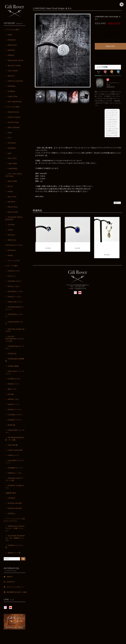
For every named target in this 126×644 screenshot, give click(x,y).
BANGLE (11, 50)
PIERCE (11, 55)
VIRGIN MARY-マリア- (14, 323)
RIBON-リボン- (14, 399)
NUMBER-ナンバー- (15, 468)
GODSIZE (12, 148)
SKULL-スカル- (14, 286)
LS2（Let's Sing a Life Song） (14, 175)
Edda (10, 133)
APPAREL (12, 86)
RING (10, 35)
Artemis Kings (13, 122)
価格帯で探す (11, 493)
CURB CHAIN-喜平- (16, 450)
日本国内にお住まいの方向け (108, 53)
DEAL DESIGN (14, 127)
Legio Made (12, 163)
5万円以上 (12, 513)
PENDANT (12, 40)
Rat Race (11, 202)
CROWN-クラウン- (15, 420)
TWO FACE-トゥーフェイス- (15, 372)
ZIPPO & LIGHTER (15, 81)
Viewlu (10, 230)
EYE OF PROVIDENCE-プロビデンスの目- (15, 339)
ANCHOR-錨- (13, 445)
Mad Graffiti (12, 181)
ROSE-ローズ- (13, 384)
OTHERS (11, 91)
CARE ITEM (12, 97)
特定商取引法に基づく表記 (17, 592)
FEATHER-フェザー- (16, 292)
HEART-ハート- (14, 404)
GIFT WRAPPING (15, 102)
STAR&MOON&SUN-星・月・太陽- (15, 439)
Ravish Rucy (13, 207)
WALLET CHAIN (14, 66)
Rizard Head (13, 212)
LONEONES (13, 169)
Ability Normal (13, 112)
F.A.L (10, 138)
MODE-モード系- (14, 553)
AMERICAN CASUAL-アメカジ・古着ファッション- (15, 528)
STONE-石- (12, 354)
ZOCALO (11, 235)
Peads (10, 191)
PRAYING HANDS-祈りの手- (15, 330)
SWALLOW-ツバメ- (15, 302)
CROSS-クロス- (14, 271)
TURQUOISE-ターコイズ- (15, 347)
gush (10, 153)
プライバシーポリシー (15, 587)
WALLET (11, 76)
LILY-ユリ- (12, 276)
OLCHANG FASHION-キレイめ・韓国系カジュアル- (15, 538)
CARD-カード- (13, 455)
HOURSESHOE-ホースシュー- (15, 308)
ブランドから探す (13, 107)
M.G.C (10, 186)
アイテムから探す (13, 30)
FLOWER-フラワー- (15, 415)
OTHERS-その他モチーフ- (15, 487)
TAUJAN (11, 225)
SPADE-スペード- (15, 410)
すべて (99, 69)
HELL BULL (12, 158)
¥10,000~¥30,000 (15, 503)
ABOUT (10, 577)
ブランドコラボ (14, 261)
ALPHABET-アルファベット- (15, 462)
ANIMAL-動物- (13, 366)
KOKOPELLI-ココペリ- (14, 315)
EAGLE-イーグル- (15, 297)
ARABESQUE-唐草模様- (15, 360)
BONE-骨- (12, 425)
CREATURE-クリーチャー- (15, 431)
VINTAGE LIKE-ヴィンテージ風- (15, 479)
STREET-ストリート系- (14, 547)
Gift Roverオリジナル (14, 245)
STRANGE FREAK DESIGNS (14, 218)
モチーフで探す (12, 266)
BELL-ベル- (12, 389)
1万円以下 (12, 498)
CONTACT (11, 582)
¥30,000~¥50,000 (15, 508)
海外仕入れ (12, 240)
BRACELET (12, 45)
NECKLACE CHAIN (15, 60)
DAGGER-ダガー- (15, 281)
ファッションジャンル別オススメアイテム (14, 520)
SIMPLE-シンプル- (15, 473)
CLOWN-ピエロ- (14, 379)
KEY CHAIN (13, 71)
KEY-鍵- (11, 394)
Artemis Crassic (14, 117)
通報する (117, 201)
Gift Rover (12, 143)
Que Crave (12, 197)
